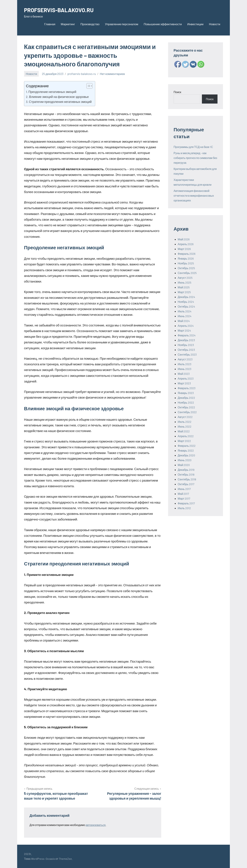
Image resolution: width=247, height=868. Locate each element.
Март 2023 (184, 383)
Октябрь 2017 (186, 484)
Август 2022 (185, 417)
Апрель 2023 (186, 378)
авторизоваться (96, 825)
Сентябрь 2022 (187, 412)
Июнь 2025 (184, 282)
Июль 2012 (184, 508)
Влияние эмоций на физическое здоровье (59, 97)
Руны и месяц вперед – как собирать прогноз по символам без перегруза (195, 158)
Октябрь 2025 (186, 268)
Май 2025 (184, 287)
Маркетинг (68, 24)
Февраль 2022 (187, 446)
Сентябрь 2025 (187, 273)
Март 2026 (184, 249)
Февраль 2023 (187, 388)
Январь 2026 (186, 258)
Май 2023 (184, 374)
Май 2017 (183, 494)
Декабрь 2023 (186, 340)
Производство (90, 24)
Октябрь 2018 (186, 474)
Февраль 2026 (187, 254)
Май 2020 (184, 465)
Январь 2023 (186, 393)
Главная (50, 24)
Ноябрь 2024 (186, 302)
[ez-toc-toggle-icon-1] (88, 86)
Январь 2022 (186, 450)
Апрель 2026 (186, 244)
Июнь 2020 (185, 460)
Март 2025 (184, 292)
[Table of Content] (89, 86)
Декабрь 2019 (186, 470)
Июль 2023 (184, 364)
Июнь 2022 (185, 426)
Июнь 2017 (184, 489)
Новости (215, 24)
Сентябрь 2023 (187, 354)
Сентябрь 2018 (187, 479)
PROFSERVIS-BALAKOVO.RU (62, 10)
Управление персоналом (122, 24)
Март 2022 (184, 441)
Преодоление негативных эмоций (52, 92)
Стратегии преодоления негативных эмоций (60, 102)
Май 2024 (184, 321)
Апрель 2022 (186, 436)
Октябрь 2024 (186, 306)
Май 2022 (184, 431)
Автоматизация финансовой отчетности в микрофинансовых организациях (194, 196)
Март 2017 (184, 498)
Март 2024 (184, 330)
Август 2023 (185, 359)
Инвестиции (195, 24)
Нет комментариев (112, 74)
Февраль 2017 (186, 503)
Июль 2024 (185, 311)
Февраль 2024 (187, 335)
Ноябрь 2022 (186, 402)
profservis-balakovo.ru (82, 74)
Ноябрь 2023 (186, 345)
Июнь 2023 (184, 369)
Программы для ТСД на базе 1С (193, 147)
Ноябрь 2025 (186, 263)
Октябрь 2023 (186, 350)
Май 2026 (184, 239)
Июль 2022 (185, 422)
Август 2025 (185, 278)
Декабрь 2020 (186, 455)
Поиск (177, 92)
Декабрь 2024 (186, 297)
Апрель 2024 (186, 326)
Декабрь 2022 (186, 398)
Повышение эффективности (163, 24)
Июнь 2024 (185, 316)
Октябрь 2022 (186, 407)
